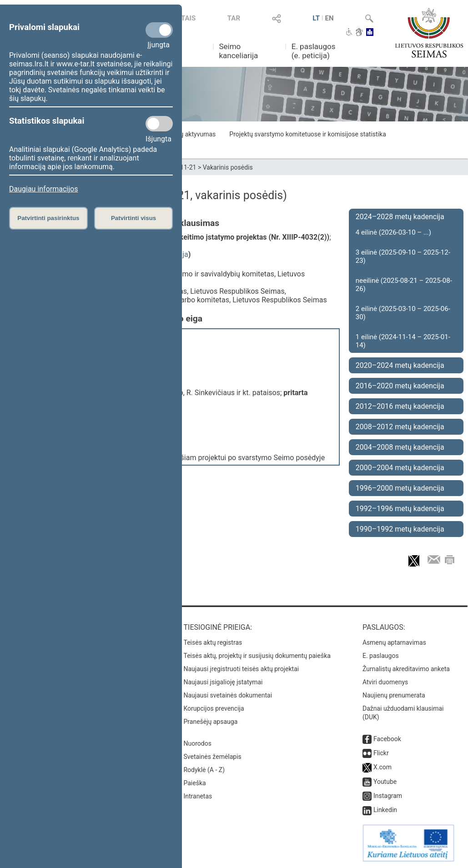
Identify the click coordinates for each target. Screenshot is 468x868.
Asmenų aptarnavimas (394, 642)
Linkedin (385, 810)
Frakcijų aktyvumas (189, 134)
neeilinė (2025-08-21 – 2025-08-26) (404, 285)
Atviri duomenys (385, 682)
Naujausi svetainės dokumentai (228, 695)
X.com (382, 767)
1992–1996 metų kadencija (400, 509)
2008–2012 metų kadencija (400, 427)
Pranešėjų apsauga (210, 722)
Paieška (194, 783)
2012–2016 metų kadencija (400, 406)
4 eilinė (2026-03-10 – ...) (393, 232)
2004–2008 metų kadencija (400, 447)
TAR (234, 18)
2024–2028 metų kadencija (400, 217)
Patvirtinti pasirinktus (48, 218)
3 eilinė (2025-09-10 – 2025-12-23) (403, 256)
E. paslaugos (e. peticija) (314, 51)
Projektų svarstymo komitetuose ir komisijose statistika (307, 134)
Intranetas (198, 796)
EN (330, 18)
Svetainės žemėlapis (212, 757)
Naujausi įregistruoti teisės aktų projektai (241, 669)
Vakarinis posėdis (228, 167)
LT (316, 18)
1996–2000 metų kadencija (400, 488)
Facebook (387, 739)
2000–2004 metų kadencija (400, 468)
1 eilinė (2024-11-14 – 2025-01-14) (403, 341)
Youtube (385, 782)
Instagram (388, 796)
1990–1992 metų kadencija (400, 529)
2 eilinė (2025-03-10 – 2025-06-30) (403, 313)
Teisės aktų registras (213, 642)
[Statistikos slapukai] (159, 124)
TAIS (188, 18)
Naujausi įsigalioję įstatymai (223, 682)
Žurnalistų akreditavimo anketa (406, 669)
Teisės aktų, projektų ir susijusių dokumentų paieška (257, 656)
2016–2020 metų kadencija (400, 386)
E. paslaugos (381, 656)
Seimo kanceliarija (238, 51)
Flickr (381, 753)
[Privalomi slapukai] (159, 30)
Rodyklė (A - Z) (204, 770)
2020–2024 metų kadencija (400, 365)
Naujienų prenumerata (394, 695)
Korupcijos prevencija (214, 708)
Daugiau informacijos (43, 189)
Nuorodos (197, 743)
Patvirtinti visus (133, 218)
